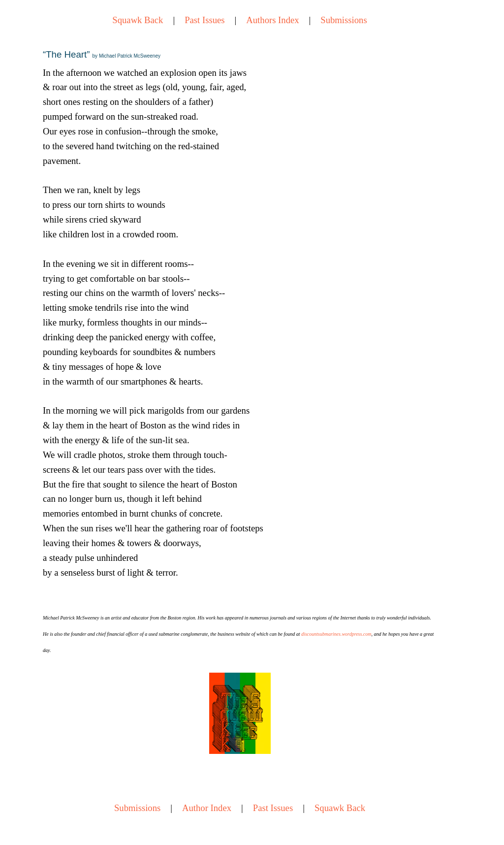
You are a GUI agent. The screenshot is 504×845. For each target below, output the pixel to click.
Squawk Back (138, 20)
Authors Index (272, 20)
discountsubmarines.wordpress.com (336, 634)
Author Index (207, 808)
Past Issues (205, 20)
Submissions (344, 20)
